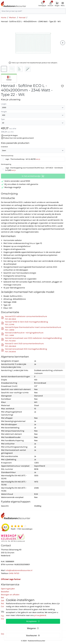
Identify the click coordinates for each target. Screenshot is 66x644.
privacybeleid (40, 615)
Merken (13, 17)
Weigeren (33, 628)
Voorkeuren (33, 635)
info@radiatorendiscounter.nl (19, 570)
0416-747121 (14, 573)
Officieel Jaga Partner (11, 579)
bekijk (38, 159)
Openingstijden (8, 589)
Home (4, 17)
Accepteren (33, 621)
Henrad (22, 17)
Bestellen (5, 592)
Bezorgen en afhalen (10, 595)
